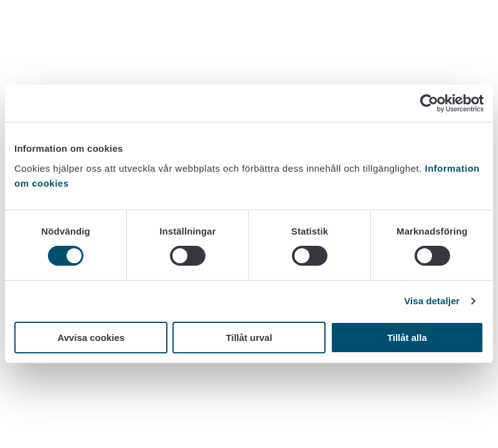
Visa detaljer (432, 301)
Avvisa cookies (91, 338)
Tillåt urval (249, 338)
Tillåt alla (407, 338)
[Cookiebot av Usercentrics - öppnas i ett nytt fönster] (429, 103)
